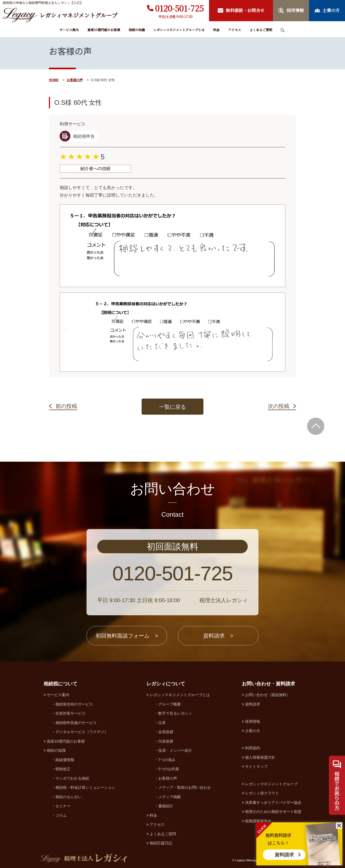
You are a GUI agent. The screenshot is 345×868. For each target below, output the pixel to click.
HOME (54, 80)
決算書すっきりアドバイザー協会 (273, 802)
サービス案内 (69, 30)
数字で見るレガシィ (175, 713)
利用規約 (253, 748)
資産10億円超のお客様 (104, 30)
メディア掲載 (170, 797)
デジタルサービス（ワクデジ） (82, 732)
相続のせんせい (69, 797)
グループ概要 (170, 704)
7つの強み (167, 760)
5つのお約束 (169, 769)
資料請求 (284, 855)
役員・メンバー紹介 (175, 750)
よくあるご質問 (261, 30)
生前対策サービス (70, 713)
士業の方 (253, 731)
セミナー (63, 806)
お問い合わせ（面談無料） (268, 695)
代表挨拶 (166, 741)
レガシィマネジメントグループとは (179, 30)
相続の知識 (137, 30)
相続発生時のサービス (74, 704)
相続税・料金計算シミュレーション (85, 787)
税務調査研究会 (258, 821)
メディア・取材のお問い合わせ (185, 787)
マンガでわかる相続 (72, 778)
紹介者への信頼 (95, 169)
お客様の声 (75, 80)
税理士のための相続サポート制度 (273, 812)
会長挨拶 (166, 732)
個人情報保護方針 (260, 757)
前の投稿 (66, 406)
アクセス (235, 30)
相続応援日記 (161, 843)
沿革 (162, 723)
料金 (216, 30)
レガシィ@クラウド (262, 793)
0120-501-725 (179, 8)
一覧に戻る (172, 407)
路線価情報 (65, 760)
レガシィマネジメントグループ (271, 784)
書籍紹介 (166, 806)
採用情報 (253, 721)
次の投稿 (279, 406)
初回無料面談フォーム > (127, 636)
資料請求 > (218, 636)
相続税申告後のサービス (76, 723)
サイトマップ (256, 766)
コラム (61, 815)
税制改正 (63, 769)
